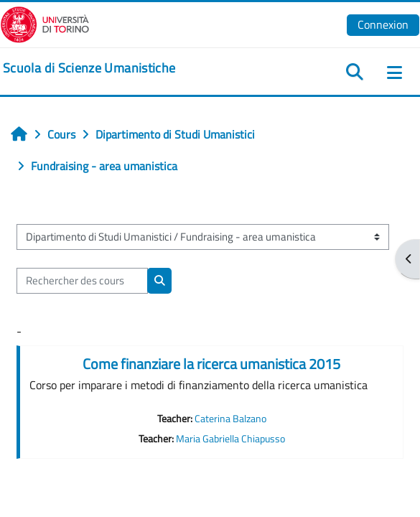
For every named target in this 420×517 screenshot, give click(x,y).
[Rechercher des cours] (82, 281)
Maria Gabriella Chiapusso (230, 439)
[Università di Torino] (45, 23)
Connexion (383, 24)
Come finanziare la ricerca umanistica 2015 (211, 364)
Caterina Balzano (230, 419)
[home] (89, 68)
